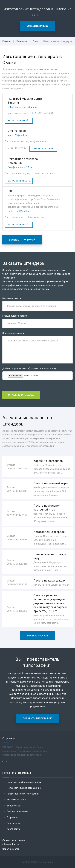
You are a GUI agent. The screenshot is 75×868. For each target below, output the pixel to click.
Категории (22, 41)
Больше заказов (38, 636)
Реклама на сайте (16, 800)
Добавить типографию (37, 718)
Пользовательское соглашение (24, 788)
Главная (7, 41)
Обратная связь (11, 849)
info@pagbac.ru (11, 844)
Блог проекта (14, 823)
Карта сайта (13, 829)
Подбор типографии (18, 811)
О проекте (12, 817)
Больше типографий (22, 240)
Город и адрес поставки (15, 316)
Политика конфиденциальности (24, 782)
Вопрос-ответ (14, 806)
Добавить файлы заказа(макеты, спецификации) (29, 369)
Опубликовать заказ (21, 395)
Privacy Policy (46, 862)
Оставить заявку (38, 26)
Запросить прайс (19, 121)
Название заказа (12, 298)
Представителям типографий (23, 794)
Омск (36, 41)
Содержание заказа (13, 333)
